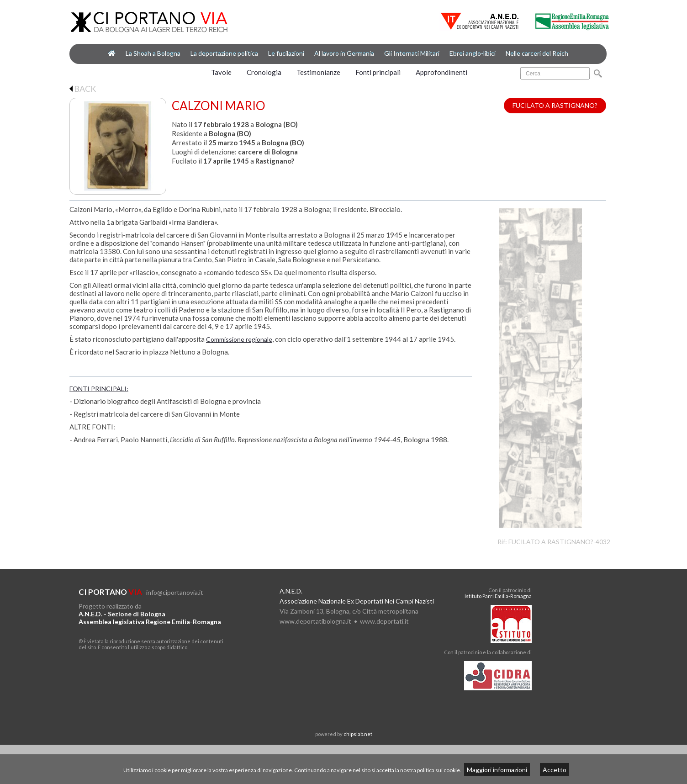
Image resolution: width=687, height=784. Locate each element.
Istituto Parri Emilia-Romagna (498, 596)
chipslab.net (358, 734)
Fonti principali (378, 72)
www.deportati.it (384, 621)
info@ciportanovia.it (175, 592)
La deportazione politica (224, 53)
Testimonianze (318, 72)
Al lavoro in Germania (344, 53)
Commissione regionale (239, 339)
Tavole (221, 72)
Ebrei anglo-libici (473, 53)
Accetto (555, 770)
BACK (83, 89)
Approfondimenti (441, 72)
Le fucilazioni (286, 53)
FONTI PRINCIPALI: (99, 389)
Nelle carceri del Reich (537, 53)
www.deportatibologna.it (315, 621)
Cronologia (264, 72)
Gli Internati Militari (412, 53)
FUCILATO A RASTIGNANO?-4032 (559, 542)
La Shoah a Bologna (153, 53)
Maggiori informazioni (497, 770)
